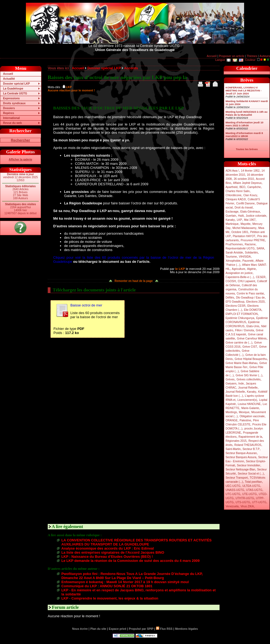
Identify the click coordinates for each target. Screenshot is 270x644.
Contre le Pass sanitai (250, 293)
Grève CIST (250, 347)
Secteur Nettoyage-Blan (240, 469)
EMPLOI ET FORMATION (242, 314)
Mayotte (245, 224)
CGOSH (231, 281)
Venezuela (232, 506)
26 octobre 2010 (244, 179)
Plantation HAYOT (244, 236)
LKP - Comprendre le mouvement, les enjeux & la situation (110, 598)
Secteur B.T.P (251, 449)
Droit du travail (244, 208)
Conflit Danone (245, 203)
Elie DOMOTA (253, 310)
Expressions (11, 98)
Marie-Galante (250, 408)
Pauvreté (248, 261)
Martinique (232, 224)
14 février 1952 (250, 171)
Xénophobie (233, 261)
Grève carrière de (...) (239, 343)
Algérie (251, 269)
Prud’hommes (234, 244)
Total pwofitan (253, 482)
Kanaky (230, 220)
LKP (239, 220)
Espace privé (118, 629)
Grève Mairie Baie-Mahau (241, 363)
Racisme (250, 244)
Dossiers (9, 108)
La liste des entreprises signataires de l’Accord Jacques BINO (113, 552)
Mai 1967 (250, 220)
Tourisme (231, 257)
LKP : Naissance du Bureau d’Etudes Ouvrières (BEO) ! (107, 557)
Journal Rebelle (248, 388)
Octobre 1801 (240, 232)
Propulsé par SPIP (141, 629)
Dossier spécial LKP (16, 84)
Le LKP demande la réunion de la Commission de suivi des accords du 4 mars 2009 (130, 561)
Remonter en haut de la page (134, 281)
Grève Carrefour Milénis (252, 339)
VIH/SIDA (245, 257)
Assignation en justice (239, 273)
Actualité (9, 79)
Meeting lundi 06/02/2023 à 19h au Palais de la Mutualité (247, 113)
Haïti (241, 216)
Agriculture (238, 269)
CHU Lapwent (247, 281)
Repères (8, 113)
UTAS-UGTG (254, 490)
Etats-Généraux (250, 212)
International (11, 118)
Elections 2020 (255, 302)
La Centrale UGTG (15, 93)
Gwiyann (231, 384)
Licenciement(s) (247, 400)
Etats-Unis (253, 326)
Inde (241, 384)
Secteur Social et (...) (251, 474)
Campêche (254, 187)
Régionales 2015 (236, 441)
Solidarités (251, 253)
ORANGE (232, 420)
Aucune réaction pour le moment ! (71, 90)
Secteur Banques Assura (241, 457)
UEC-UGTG (233, 486)
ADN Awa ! (232, 171)
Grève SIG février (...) (249, 375)
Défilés (230, 298)
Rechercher (20, 140)
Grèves (230, 379)
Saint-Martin (233, 449)
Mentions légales (186, 629)
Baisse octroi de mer (86, 305)
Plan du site (98, 629)
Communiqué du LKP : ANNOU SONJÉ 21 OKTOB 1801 (107, 586)
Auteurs (265, 56)
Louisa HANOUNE (249, 404)
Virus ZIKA (247, 506)
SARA (260, 248)
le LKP (180, 269)
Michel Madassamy (244, 228)
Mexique (244, 412)
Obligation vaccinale (252, 416)
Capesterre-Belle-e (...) (240, 277)
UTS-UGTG (243, 502)
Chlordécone (233, 195)
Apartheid (232, 187)
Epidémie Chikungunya (240, 318)
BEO (242, 187)
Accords (131, 68)
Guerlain (231, 216)
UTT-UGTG (259, 502)
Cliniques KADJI (236, 199)
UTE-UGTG (249, 494)
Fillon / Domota (244, 330)
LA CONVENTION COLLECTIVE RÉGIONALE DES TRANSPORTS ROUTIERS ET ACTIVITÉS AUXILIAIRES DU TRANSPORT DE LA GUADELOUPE (136, 542)
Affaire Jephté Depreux (247, 183)
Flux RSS (164, 629)
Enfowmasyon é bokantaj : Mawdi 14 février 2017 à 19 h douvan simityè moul (125, 582)
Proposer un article (232, 56)
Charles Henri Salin (238, 191)
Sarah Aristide (234, 253)
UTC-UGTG (233, 494)
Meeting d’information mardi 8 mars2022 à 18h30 (244, 135)
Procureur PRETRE (253, 240)
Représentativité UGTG (240, 248)
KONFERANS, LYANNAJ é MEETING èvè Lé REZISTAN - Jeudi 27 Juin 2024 (244, 90)
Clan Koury (250, 195)
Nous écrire (80, 629)
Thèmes (252, 56)
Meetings (231, 412)
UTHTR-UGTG (245, 498)
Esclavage (232, 212)
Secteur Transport (237, 478)
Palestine (245, 420)
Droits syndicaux (14, 103)
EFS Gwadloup (235, 302)
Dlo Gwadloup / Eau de (250, 298)
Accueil (212, 56)
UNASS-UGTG (235, 490)
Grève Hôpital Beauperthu (251, 359)
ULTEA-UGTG (251, 486)
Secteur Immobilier (249, 465)
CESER (261, 277)
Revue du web (12, 123)
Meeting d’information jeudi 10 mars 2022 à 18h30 (244, 124)
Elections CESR (235, 306)
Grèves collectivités (248, 379)
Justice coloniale (256, 216)
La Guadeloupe (13, 89)
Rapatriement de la (250, 437)
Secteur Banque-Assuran (241, 453)
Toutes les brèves (247, 149)
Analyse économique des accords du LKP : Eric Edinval (108, 548)
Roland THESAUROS (248, 445)
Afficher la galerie (20, 159)
